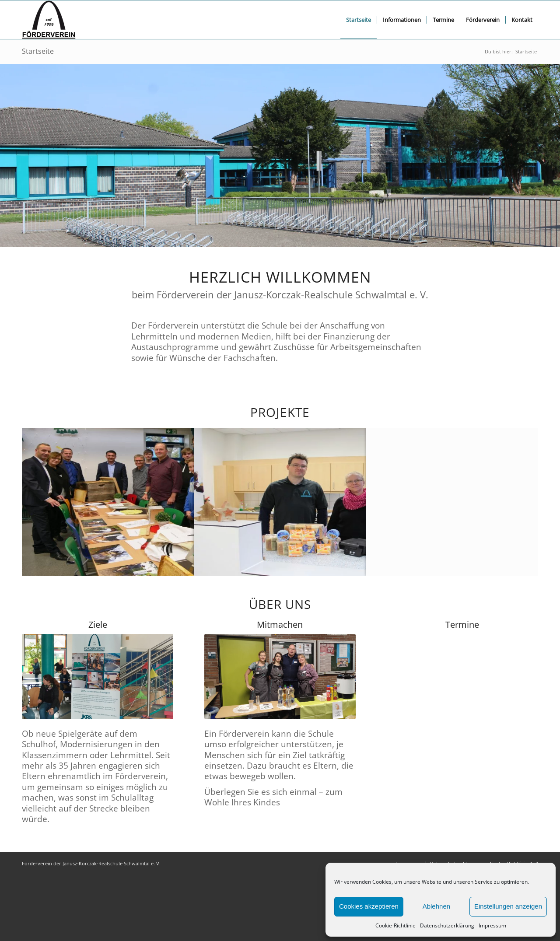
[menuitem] (359, 20)
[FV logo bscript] (49, 20)
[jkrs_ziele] (98, 677)
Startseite (38, 51)
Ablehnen (436, 906)
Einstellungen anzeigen (508, 906)
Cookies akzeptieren (369, 906)
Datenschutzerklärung (447, 925)
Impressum (492, 925)
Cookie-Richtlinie (395, 925)
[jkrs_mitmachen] (280, 677)
